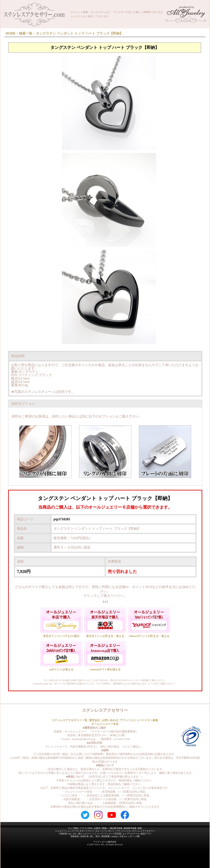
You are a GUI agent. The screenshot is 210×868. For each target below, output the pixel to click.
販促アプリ (146, 834)
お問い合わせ (110, 720)
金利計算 (85, 836)
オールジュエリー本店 (105, 724)
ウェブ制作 (73, 828)
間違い (105, 828)
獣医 (140, 828)
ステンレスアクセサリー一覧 (70, 720)
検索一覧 (26, 33)
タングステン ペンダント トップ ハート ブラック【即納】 (79, 33)
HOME (11, 33)
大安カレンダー (127, 836)
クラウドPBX (86, 828)
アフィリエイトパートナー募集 (139, 720)
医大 (98, 836)
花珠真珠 (75, 836)
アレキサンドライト (85, 831)
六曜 (137, 836)
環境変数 (106, 836)
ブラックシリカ (123, 831)
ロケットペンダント (105, 831)
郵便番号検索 (130, 828)
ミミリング (98, 834)
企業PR (97, 828)
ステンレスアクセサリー (143, 831)
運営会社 (95, 720)
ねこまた (73, 834)
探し (92, 836)
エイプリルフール (131, 834)
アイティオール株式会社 (105, 842)
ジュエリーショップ (64, 831)
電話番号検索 (116, 828)
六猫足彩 (63, 834)
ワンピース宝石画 (113, 834)
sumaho (115, 836)
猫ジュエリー (85, 834)
